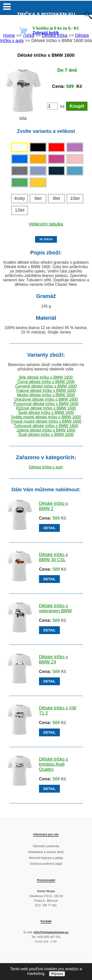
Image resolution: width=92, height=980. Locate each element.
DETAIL (50, 528)
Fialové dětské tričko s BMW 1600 (46, 391)
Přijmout (57, 974)
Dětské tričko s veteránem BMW (55, 608)
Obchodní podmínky (46, 846)
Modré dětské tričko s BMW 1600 (46, 395)
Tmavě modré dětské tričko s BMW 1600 (46, 421)
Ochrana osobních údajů (46, 864)
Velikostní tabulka (46, 224)
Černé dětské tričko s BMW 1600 (46, 382)
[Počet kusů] (52, 106)
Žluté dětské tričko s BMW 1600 (46, 435)
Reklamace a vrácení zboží (46, 852)
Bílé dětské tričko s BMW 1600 (46, 377)
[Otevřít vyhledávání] (88, 18)
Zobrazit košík (46, 33)
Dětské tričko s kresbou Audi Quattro (53, 764)
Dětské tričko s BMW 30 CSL (53, 557)
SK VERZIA (46, 239)
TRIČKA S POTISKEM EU (46, 14)
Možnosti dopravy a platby (46, 858)
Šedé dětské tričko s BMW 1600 (46, 413)
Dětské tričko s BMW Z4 (53, 659)
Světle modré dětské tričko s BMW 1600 (46, 417)
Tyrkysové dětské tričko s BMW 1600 (46, 426)
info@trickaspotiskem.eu (51, 932)
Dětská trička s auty (46, 467)
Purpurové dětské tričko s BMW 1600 (46, 404)
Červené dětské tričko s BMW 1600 (46, 386)
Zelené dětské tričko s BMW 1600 (46, 430)
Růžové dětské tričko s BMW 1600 (46, 408)
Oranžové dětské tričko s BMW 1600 (46, 399)
